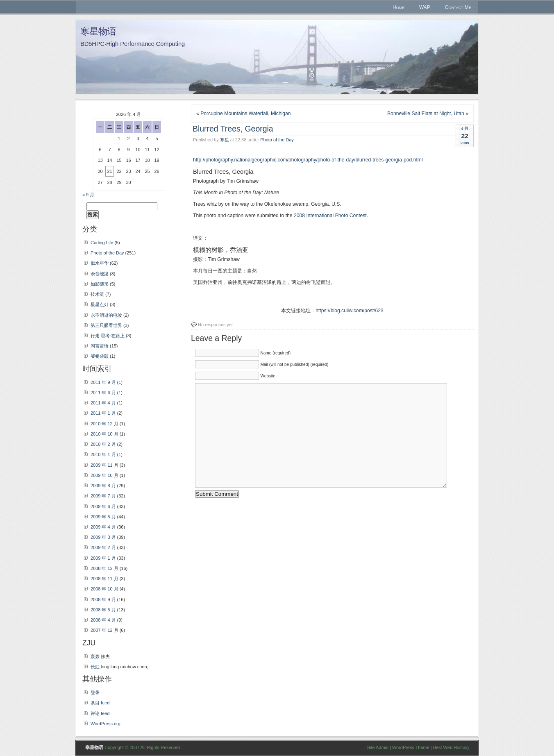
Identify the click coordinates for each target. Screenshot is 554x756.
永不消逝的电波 (106, 315)
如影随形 (100, 284)
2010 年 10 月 (104, 434)
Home (398, 7)
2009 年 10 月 (104, 475)
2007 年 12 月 (104, 630)
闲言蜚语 (100, 346)
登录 (95, 692)
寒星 (225, 140)
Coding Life (102, 243)
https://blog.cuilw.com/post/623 (350, 311)
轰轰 (95, 656)
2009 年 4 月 (103, 527)
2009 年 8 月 (103, 486)
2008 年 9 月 (103, 599)
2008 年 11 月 (104, 579)
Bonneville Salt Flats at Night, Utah (426, 114)
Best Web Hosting (451, 747)
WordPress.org (106, 724)
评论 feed (100, 713)
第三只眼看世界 (106, 325)
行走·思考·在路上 (108, 336)
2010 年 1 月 (103, 454)
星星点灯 (100, 304)
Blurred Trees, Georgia (233, 129)
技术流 (97, 294)
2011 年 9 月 (103, 382)
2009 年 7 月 (103, 496)
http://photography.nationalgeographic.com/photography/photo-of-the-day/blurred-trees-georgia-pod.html (308, 160)
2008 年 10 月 (104, 589)
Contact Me (458, 7)
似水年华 (100, 263)
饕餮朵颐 (100, 356)
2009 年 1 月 (103, 558)
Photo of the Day (277, 140)
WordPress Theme (411, 747)
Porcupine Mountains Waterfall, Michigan (246, 114)
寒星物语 (98, 31)
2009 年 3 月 (103, 537)
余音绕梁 (100, 274)
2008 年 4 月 (103, 620)
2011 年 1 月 (103, 413)
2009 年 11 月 (104, 465)
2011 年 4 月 (103, 403)
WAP (425, 7)
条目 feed (100, 703)
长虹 (95, 667)
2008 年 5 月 (103, 610)
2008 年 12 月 (104, 568)
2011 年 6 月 (103, 393)
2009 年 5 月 (103, 517)
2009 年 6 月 (103, 506)
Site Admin (378, 747)
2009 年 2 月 (103, 547)
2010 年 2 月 (103, 444)
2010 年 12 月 (104, 424)
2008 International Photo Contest (330, 216)
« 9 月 (88, 195)
